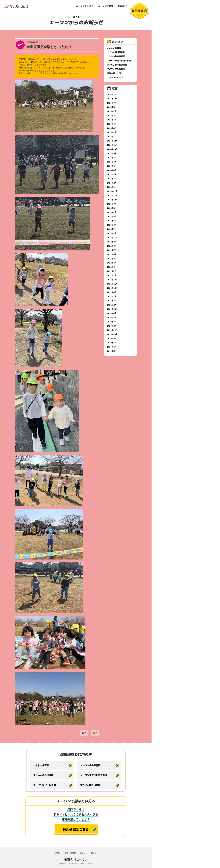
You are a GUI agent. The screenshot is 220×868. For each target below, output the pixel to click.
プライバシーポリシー (89, 853)
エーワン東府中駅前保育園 (119, 61)
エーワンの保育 (106, 6)
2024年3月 (112, 179)
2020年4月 (112, 317)
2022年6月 (112, 254)
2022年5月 (112, 259)
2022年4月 (112, 263)
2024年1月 (112, 187)
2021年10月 (112, 288)
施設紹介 (122, 6)
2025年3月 (112, 128)
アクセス (57, 853)
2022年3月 (112, 267)
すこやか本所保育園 (116, 69)
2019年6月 (112, 347)
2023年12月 (112, 191)
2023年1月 (112, 233)
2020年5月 (112, 313)
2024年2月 (112, 183)
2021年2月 (112, 305)
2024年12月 (112, 141)
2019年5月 (112, 351)
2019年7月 (112, 343)
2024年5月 (112, 170)
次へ (95, 733)
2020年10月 (112, 309)
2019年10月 (112, 334)
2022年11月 (112, 238)
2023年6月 (112, 217)
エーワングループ (115, 77)
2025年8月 (112, 107)
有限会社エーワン (115, 73)
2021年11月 (112, 284)
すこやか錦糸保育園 (116, 52)
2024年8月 (112, 158)
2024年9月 (112, 153)
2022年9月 (112, 242)
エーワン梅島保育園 (116, 56)
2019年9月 (112, 339)
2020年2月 (112, 326)
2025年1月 (112, 137)
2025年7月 (112, 111)
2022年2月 (112, 271)
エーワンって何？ (85, 6)
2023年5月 (112, 221)
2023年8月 (112, 208)
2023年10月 (112, 200)
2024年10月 (112, 149)
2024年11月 (112, 145)
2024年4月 (112, 174)
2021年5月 (112, 301)
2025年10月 (112, 99)
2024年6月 (112, 166)
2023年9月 (112, 204)
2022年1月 (112, 275)
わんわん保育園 (114, 48)
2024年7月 (112, 162)
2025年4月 (112, 124)
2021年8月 (112, 292)
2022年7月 (112, 250)
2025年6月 (112, 116)
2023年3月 (112, 225)
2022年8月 (112, 246)
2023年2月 (112, 229)
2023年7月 (112, 212)
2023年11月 (112, 195)
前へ (84, 733)
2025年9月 (112, 103)
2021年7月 (112, 296)
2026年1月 (112, 95)
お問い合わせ (70, 853)
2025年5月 (112, 120)
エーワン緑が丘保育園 (117, 65)
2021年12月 (112, 280)
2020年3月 (112, 322)
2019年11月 (112, 330)
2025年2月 (112, 132)
